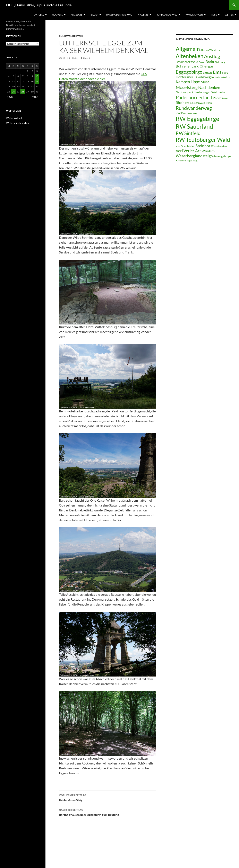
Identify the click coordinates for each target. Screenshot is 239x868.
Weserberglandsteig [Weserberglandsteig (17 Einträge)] (193, 156)
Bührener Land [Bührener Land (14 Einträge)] (187, 66)
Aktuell (39, 15)
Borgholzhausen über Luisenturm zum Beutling (108, 812)
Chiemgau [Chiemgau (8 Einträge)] (206, 66)
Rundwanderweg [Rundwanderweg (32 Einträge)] (194, 108)
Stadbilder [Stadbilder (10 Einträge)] (188, 146)
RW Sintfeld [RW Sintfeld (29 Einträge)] (188, 133)
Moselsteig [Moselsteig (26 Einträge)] (187, 87)
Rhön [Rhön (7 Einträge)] (209, 103)
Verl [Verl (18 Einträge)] (179, 151)
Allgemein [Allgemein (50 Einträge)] (188, 49)
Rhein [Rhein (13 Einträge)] (180, 103)
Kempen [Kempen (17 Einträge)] (183, 82)
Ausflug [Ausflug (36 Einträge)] (212, 56)
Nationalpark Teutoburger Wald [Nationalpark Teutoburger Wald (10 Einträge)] (197, 92)
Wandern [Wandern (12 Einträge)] (208, 151)
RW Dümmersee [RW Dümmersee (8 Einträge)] (186, 113)
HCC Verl (57, 15)
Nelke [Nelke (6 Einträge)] (222, 92)
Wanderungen (194, 15)
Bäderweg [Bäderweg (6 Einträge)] (220, 62)
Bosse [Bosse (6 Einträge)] (202, 62)
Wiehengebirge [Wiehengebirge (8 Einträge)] (221, 156)
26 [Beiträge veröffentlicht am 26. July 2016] (13, 92)
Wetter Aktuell (14, 118)
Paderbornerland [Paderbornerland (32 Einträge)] (194, 97)
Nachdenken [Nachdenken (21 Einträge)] (209, 87)
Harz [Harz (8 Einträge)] (225, 73)
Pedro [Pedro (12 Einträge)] (217, 98)
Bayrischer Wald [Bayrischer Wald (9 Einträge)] (187, 62)
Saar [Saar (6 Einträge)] (178, 146)
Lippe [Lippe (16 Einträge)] (195, 82)
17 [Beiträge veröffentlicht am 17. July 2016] (37, 81)
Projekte (143, 15)
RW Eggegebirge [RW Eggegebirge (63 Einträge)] (197, 119)
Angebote (77, 15)
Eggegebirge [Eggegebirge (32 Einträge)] (189, 72)
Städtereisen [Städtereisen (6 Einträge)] (221, 146)
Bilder (94, 15)
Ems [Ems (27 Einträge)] (217, 72)
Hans (86, 58)
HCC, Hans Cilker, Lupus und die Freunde (39, 5)
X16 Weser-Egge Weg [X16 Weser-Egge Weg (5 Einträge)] (187, 160)
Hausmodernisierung (119, 15)
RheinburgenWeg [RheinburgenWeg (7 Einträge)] (195, 103)
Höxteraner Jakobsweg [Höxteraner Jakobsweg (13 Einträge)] (193, 77)
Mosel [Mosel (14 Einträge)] (206, 82)
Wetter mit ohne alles (17, 123)
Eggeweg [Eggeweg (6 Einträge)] (208, 73)
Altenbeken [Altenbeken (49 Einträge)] (190, 56)
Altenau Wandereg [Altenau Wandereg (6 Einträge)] (210, 50)
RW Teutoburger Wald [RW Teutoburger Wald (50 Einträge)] (203, 140)
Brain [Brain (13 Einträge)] (210, 62)
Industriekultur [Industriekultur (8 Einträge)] (221, 77)
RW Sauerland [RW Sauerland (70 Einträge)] (194, 126)
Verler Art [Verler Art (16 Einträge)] (192, 151)
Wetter (229, 15)
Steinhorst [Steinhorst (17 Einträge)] (205, 146)
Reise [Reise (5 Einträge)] (225, 98)
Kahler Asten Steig (108, 797)
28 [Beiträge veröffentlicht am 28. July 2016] (23, 92)
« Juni (10, 97)
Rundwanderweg (167, 15)
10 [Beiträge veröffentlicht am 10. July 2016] (37, 76)
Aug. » (35, 97)
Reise (214, 15)
